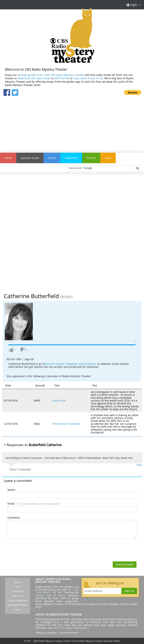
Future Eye (59, 401)
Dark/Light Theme (18, 605)
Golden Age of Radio (50, 595)
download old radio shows (34, 78)
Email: (34, 504)
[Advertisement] (72, 122)
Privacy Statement (18, 600)
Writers (91, 158)
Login (132, 5)
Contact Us (18, 591)
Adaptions (71, 158)
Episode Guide (30, 158)
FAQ (18, 587)
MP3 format (62, 78)
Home (8, 158)
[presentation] (36, 550)
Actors (52, 158)
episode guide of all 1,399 (51, 75)
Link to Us (18, 596)
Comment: (14, 518)
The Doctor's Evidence (66, 424)
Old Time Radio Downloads (70, 628)
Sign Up (129, 591)
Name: (12, 490)
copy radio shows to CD (88, 78)
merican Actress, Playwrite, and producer (70, 364)
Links (108, 158)
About (18, 582)
